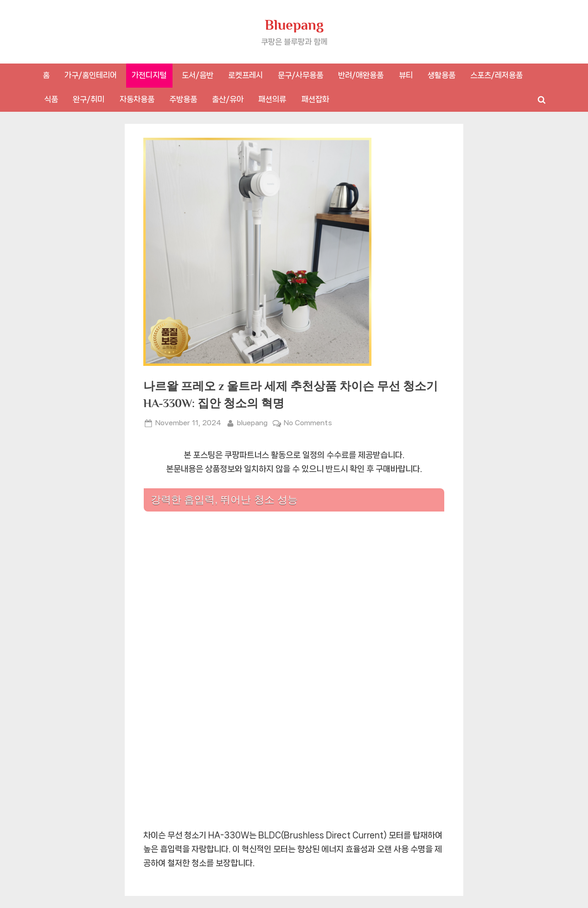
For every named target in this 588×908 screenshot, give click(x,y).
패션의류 (272, 99)
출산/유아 (228, 99)
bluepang (252, 422)
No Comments (308, 423)
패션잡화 (315, 99)
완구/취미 (89, 99)
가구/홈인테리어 (91, 75)
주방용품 (183, 99)
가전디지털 (149, 75)
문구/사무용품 (300, 75)
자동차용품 (137, 99)
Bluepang (294, 25)
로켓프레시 (246, 75)
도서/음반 (198, 75)
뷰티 (406, 75)
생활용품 (441, 75)
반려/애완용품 (361, 75)
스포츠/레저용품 (496, 75)
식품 (51, 99)
